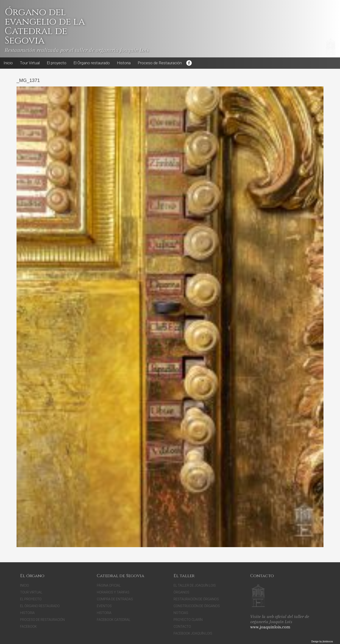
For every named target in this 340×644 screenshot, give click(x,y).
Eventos (104, 606)
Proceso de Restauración (160, 63)
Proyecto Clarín (188, 620)
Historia (124, 63)
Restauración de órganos (196, 599)
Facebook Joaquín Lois (193, 633)
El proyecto (57, 63)
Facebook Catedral (114, 620)
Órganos (181, 592)
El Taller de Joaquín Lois (195, 585)
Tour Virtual (30, 63)
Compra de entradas (115, 599)
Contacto (182, 627)
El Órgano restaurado (92, 63)
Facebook (189, 63)
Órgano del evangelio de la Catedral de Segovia (45, 26)
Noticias (181, 613)
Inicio (8, 63)
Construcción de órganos (197, 606)
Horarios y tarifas (113, 592)
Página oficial (109, 585)
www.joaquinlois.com (270, 627)
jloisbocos (328, 642)
